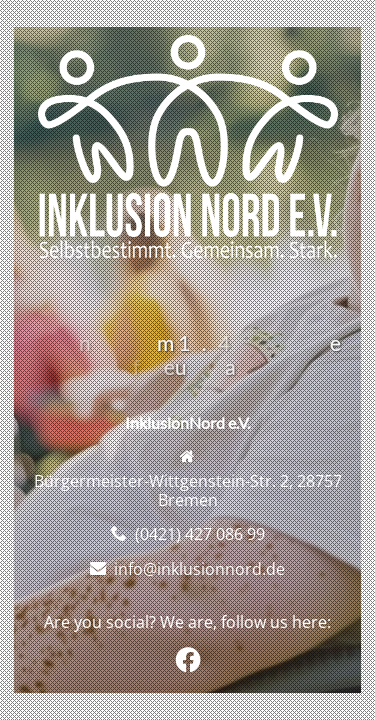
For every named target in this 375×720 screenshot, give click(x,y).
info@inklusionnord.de (199, 569)
